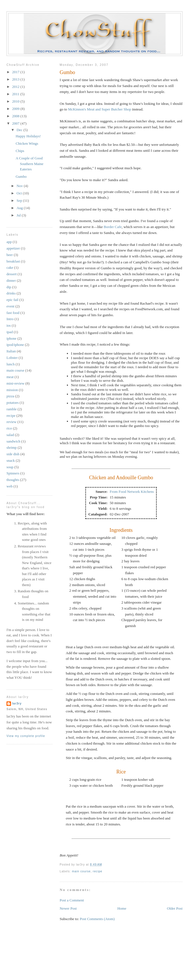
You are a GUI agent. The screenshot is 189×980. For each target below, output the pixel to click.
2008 (16, 116)
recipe (98, 871)
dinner (11, 280)
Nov (20, 186)
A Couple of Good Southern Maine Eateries (29, 164)
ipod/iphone (15, 345)
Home (122, 908)
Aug (20, 208)
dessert (12, 274)
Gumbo (68, 72)
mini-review (16, 383)
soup (10, 467)
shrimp (12, 447)
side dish (13, 454)
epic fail (12, 300)
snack (11, 460)
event (10, 306)
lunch (11, 364)
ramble (12, 409)
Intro (10, 319)
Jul (19, 215)
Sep (20, 200)
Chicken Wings (27, 143)
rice (9, 428)
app (9, 242)
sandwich (13, 441)
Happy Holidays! (28, 136)
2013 (16, 79)
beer (10, 255)
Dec (20, 130)
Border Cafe (113, 227)
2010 (16, 101)
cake (10, 267)
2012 (16, 87)
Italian (11, 351)
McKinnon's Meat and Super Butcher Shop (100, 109)
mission (12, 390)
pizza (10, 396)
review (11, 422)
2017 (16, 72)
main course (81, 871)
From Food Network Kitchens (132, 492)
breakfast (13, 261)
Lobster (12, 358)
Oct (20, 193)
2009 (16, 109)
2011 (16, 94)
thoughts (13, 480)
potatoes (13, 403)
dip (9, 287)
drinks (11, 293)
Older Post (175, 908)
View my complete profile (26, 736)
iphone (11, 338)
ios (9, 325)
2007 (16, 123)
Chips (20, 151)
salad (10, 435)
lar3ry (17, 703)
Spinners (13, 473)
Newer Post (68, 908)
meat (10, 377)
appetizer (13, 248)
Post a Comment (72, 900)
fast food (13, 313)
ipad (10, 332)
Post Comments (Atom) (97, 919)
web (10, 486)
